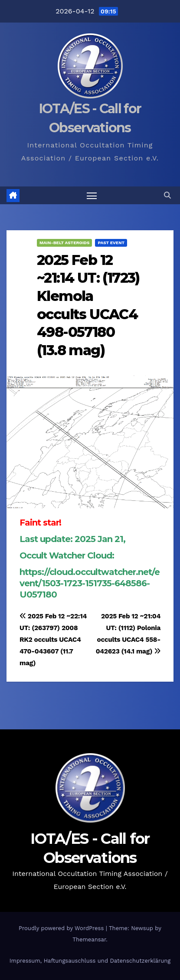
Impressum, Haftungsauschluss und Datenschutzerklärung (90, 961)
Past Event (111, 243)
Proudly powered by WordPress (62, 928)
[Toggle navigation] (92, 196)
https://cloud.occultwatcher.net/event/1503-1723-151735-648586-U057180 (90, 583)
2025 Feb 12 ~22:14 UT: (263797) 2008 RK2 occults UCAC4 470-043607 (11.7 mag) (53, 640)
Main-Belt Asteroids (64, 243)
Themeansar (89, 939)
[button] (167, 195)
